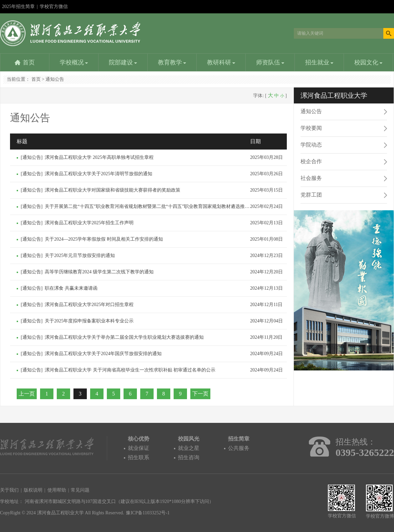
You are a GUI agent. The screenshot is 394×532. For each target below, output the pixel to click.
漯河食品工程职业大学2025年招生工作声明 (89, 223)
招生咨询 (189, 457)
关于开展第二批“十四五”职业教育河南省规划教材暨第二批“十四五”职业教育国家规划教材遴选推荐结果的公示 (159, 206)
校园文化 (368, 62)
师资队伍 (270, 62)
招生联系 (139, 457)
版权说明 (33, 490)
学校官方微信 (54, 9)
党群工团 (311, 195)
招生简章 (239, 439)
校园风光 (189, 439)
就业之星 (189, 448)
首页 (29, 62)
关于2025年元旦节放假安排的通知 (80, 255)
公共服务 (239, 448)
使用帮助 (57, 490)
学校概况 (74, 62)
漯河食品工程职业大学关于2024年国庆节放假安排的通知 (103, 354)
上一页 (27, 394)
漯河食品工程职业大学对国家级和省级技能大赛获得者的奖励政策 (113, 190)
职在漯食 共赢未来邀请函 (71, 288)
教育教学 (172, 62)
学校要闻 (311, 128)
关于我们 (9, 490)
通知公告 (55, 79)
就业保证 (139, 448)
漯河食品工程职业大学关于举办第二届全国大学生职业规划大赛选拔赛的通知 (124, 337)
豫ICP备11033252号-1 (148, 513)
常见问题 (80, 490)
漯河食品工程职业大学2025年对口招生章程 (89, 305)
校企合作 (311, 161)
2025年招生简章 (18, 7)
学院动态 (311, 145)
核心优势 (139, 439)
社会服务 (311, 178)
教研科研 (221, 62)
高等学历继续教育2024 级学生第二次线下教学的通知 (99, 272)
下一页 (200, 394)
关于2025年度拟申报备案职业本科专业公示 (89, 321)
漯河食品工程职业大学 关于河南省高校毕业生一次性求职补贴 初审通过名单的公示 (130, 370)
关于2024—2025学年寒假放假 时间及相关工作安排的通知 (104, 239)
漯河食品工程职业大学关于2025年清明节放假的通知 (98, 174)
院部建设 (123, 62)
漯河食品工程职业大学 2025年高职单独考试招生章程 (99, 157)
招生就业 (319, 62)
